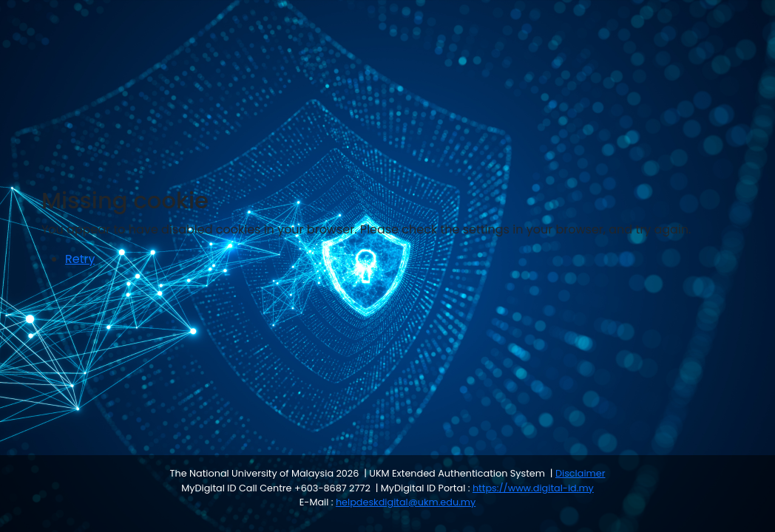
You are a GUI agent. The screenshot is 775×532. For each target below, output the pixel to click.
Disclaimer (580, 473)
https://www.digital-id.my (533, 488)
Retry (80, 259)
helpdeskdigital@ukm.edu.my (406, 502)
